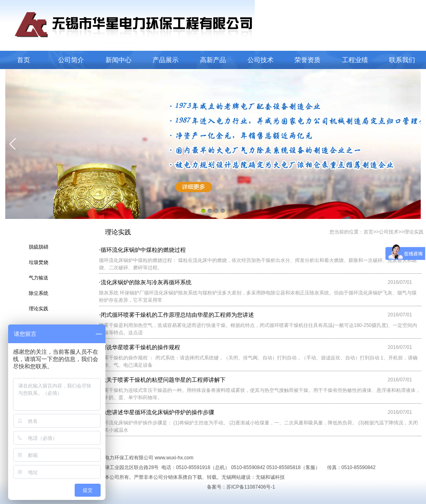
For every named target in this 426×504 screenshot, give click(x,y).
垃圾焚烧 (39, 262)
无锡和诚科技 (270, 477)
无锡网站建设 (236, 477)
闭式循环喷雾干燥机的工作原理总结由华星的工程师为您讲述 (177, 315)
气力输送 (39, 278)
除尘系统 (39, 293)
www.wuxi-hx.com (174, 458)
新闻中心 (118, 60)
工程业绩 (355, 60)
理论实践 (39, 309)
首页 (24, 60)
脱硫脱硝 (39, 247)
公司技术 (260, 60)
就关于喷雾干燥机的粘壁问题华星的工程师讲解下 (163, 380)
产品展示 (166, 60)
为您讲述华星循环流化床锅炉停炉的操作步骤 (157, 412)
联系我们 (402, 60)
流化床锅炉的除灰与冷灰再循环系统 (146, 282)
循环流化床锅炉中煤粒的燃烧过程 (143, 250)
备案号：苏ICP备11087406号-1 (241, 487)
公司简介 (71, 60)
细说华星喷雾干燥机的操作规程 (140, 347)
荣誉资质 (308, 60)
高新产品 (213, 60)
